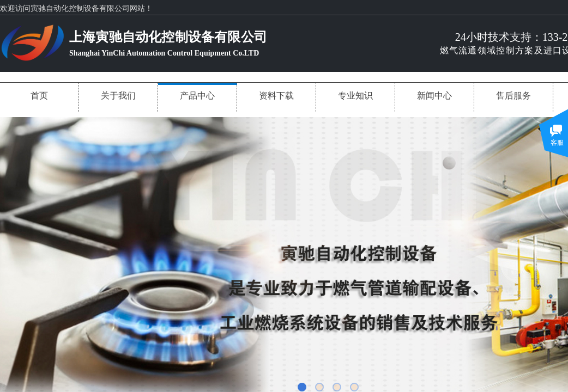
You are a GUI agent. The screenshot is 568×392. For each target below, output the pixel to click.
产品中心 (197, 96)
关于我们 (118, 96)
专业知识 (355, 96)
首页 (39, 96)
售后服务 (513, 96)
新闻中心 (434, 96)
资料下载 (276, 96)
